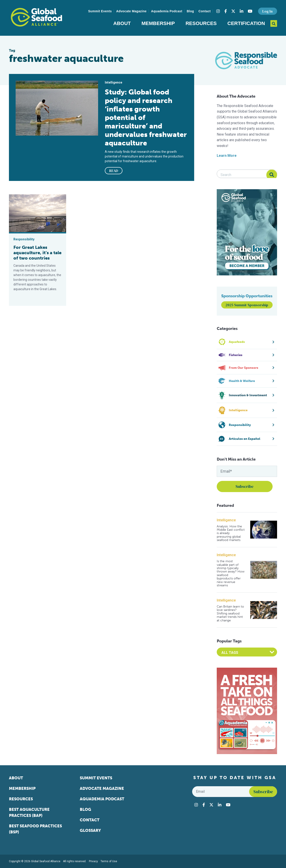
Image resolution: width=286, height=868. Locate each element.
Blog (190, 11)
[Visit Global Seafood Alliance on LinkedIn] (242, 11)
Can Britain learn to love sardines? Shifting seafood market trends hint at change (230, 613)
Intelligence (226, 520)
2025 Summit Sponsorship (247, 305)
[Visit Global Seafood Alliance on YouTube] (250, 11)
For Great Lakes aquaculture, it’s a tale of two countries (37, 253)
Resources (201, 23)
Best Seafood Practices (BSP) (35, 829)
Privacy (93, 861)
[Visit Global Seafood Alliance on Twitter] (233, 11)
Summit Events (100, 11)
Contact (205, 11)
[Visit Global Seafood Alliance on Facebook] (226, 11)
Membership (158, 23)
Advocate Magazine (131, 11)
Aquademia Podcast (167, 11)
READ (114, 171)
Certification (246, 23)
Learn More (227, 156)
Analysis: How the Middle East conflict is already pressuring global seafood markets (231, 533)
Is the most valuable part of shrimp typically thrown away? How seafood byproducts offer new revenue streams (231, 573)
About (122, 23)
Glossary (90, 830)
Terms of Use (109, 861)
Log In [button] (267, 11)
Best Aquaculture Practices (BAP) (29, 812)
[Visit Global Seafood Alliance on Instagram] (218, 11)
